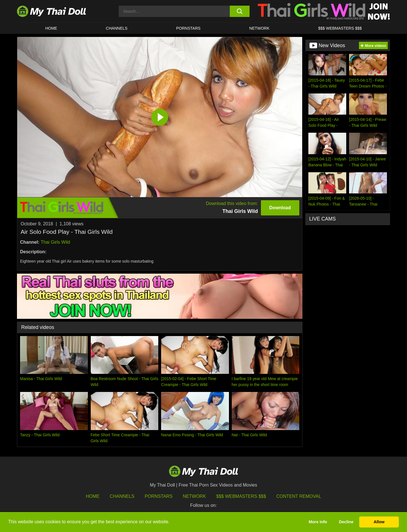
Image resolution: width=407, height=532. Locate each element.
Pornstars (188, 28)
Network (259, 28)
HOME (51, 28)
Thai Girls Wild (55, 242)
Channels (122, 496)
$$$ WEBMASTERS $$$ (340, 28)
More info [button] (318, 522)
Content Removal (299, 496)
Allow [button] (379, 522)
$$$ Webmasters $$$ (241, 496)
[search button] (240, 11)
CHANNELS (117, 28)
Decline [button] (346, 522)
